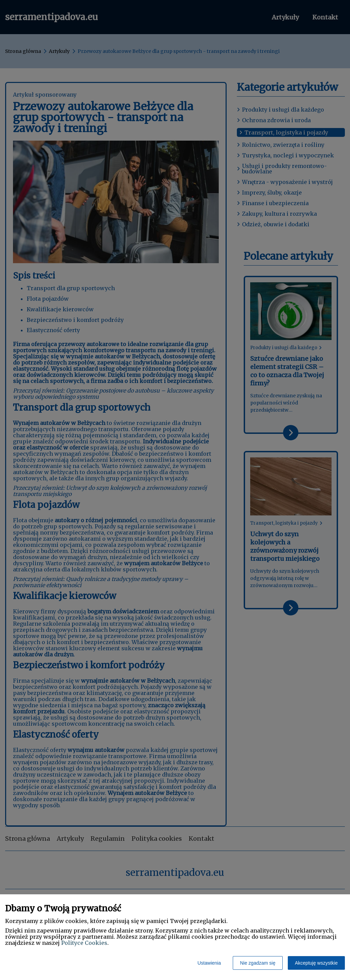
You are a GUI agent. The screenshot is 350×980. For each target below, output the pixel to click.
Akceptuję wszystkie (316, 963)
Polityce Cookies (84, 943)
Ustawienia (209, 963)
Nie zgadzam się (258, 963)
